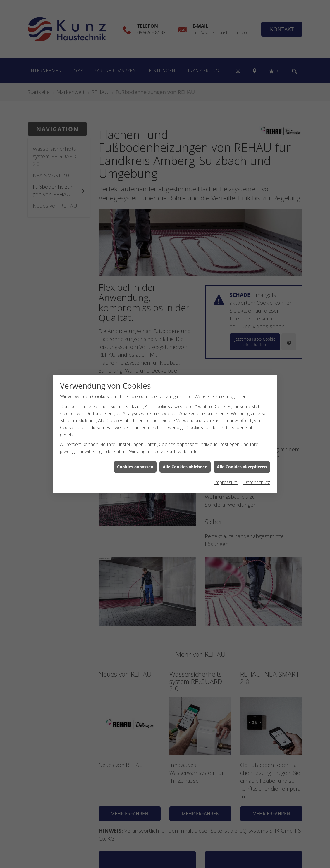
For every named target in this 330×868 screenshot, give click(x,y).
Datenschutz (257, 482)
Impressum (226, 482)
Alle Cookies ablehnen (185, 467)
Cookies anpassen (135, 467)
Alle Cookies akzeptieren (242, 467)
